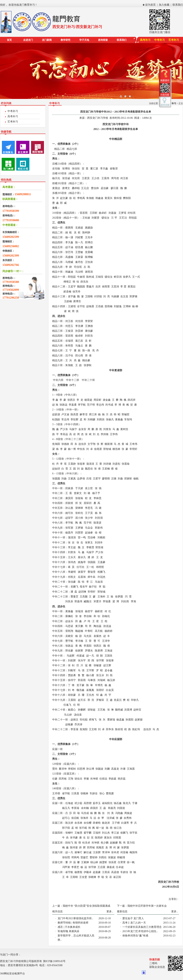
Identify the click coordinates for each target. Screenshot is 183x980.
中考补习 (159, 40)
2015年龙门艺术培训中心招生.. (140, 931)
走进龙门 (28, 40)
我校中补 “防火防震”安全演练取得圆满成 (86, 906)
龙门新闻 (47, 40)
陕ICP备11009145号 (54, 961)
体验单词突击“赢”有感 (135, 936)
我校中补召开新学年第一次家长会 (147, 906)
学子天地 (84, 40)
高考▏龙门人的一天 (134, 923)
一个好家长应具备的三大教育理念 (142, 927)
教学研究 (65, 40)
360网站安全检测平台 (12, 974)
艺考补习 (174, 40)
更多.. (110, 911)
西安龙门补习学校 (98, 118)
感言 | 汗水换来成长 (69, 927)
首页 (9, 40)
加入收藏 (164, 5)
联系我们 (178, 5)
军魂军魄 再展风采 (68, 931)
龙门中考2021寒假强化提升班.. (75, 918)
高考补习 (145, 40)
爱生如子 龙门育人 (133, 918)
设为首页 (150, 5)
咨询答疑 (103, 40)
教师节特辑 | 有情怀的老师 (73, 923)
